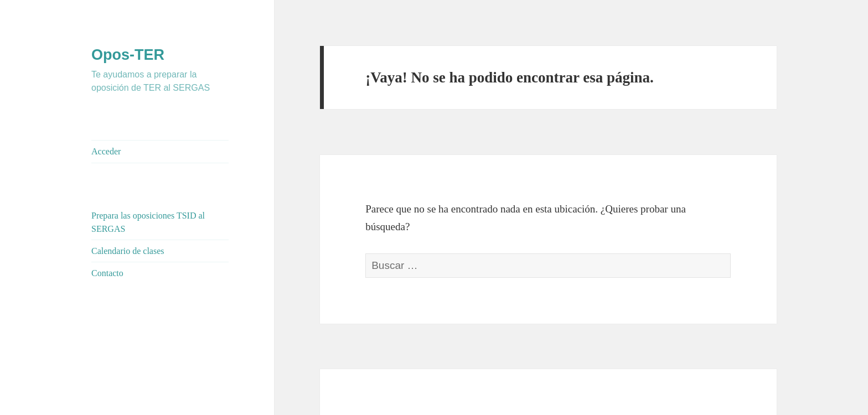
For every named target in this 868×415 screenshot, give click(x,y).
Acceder (106, 151)
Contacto (107, 273)
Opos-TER (128, 55)
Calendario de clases (128, 251)
